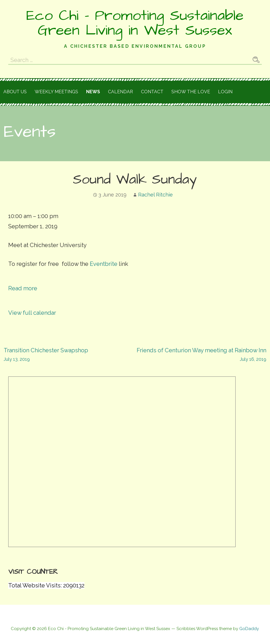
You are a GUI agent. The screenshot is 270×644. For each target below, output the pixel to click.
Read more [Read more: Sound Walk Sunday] (23, 288)
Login (225, 92)
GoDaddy (249, 629)
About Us (15, 92)
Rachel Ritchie (155, 195)
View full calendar (32, 313)
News (93, 92)
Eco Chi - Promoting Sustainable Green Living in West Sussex (135, 23)
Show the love (191, 92)
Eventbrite (104, 264)
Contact (152, 92)
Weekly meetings (56, 92)
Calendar (121, 92)
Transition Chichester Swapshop (69, 355)
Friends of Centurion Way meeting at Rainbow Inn (201, 355)
